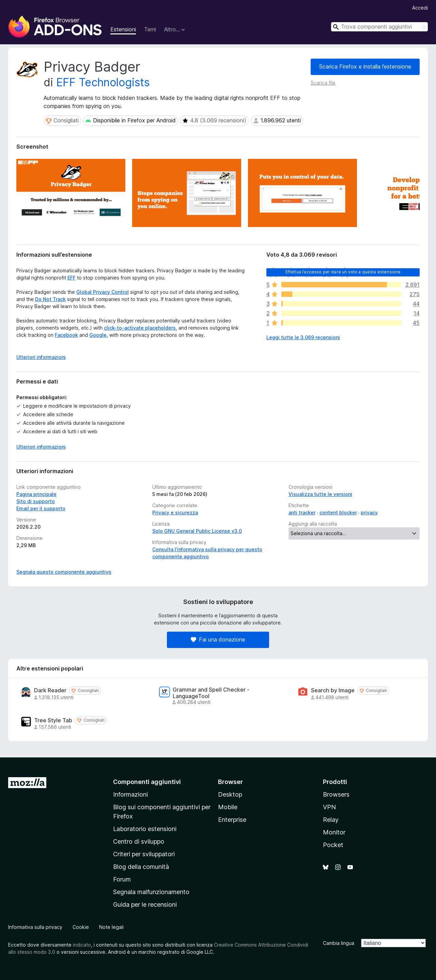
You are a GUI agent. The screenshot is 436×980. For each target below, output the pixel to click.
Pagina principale (36, 494)
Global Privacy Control (103, 292)
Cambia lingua (339, 943)
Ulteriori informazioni (41, 447)
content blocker (338, 512)
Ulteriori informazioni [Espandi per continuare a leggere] (41, 357)
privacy (369, 512)
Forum (122, 879)
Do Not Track (50, 299)
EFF (72, 278)
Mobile (228, 807)
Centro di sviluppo (139, 841)
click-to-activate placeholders (140, 328)
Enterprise (232, 820)
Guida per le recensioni (145, 904)
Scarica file (323, 83)
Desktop (230, 794)
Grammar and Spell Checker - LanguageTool (211, 693)
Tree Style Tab (53, 720)
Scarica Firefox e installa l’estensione (365, 66)
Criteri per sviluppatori (144, 854)
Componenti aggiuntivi (147, 782)
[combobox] (379, 27)
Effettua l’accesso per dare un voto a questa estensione (343, 272)
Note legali (111, 927)
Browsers (336, 794)
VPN (329, 807)
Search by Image (333, 690)
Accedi (420, 8)
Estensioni (123, 29)
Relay (331, 820)
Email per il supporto (41, 508)
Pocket (333, 845)
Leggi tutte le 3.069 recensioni (303, 337)
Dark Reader (50, 690)
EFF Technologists (103, 82)
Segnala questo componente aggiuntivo (64, 572)
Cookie (81, 927)
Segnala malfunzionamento (151, 892)
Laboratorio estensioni (145, 829)
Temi (150, 29)
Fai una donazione (218, 639)
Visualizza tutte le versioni (320, 494)
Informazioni (130, 794)
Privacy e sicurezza (175, 512)
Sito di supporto (36, 501)
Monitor (334, 832)
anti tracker (302, 512)
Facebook (66, 335)
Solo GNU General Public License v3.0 (197, 531)
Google (98, 335)
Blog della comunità (141, 867)
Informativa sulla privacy (35, 927)
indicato (82, 945)
